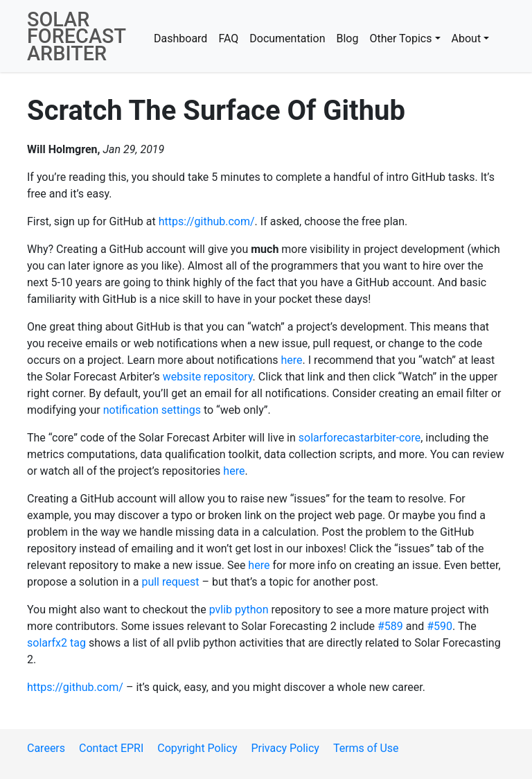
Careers (46, 748)
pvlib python (239, 610)
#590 (440, 626)
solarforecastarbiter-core (360, 438)
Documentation (287, 38)
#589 (390, 626)
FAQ (228, 38)
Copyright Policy (197, 748)
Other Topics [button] (400, 38)
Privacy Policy (285, 748)
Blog (347, 38)
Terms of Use (366, 748)
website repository (208, 377)
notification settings (152, 410)
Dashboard (180, 38)
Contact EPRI (111, 748)
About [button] (467, 38)
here (292, 360)
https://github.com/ (207, 221)
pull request (170, 582)
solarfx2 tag (56, 643)
